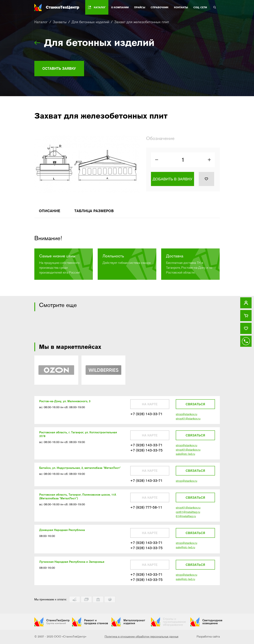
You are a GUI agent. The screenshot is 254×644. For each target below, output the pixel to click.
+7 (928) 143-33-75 (146, 452)
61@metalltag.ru (186, 519)
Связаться (195, 405)
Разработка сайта (208, 637)
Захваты (60, 22)
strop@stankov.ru (186, 416)
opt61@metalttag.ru (188, 514)
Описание (50, 212)
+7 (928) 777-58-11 (146, 510)
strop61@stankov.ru (188, 420)
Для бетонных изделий (90, 22)
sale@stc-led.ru (185, 456)
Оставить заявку (61, 68)
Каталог (41, 22)
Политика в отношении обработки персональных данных (141, 637)
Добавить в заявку (172, 180)
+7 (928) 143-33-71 (146, 415)
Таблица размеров (97, 212)
